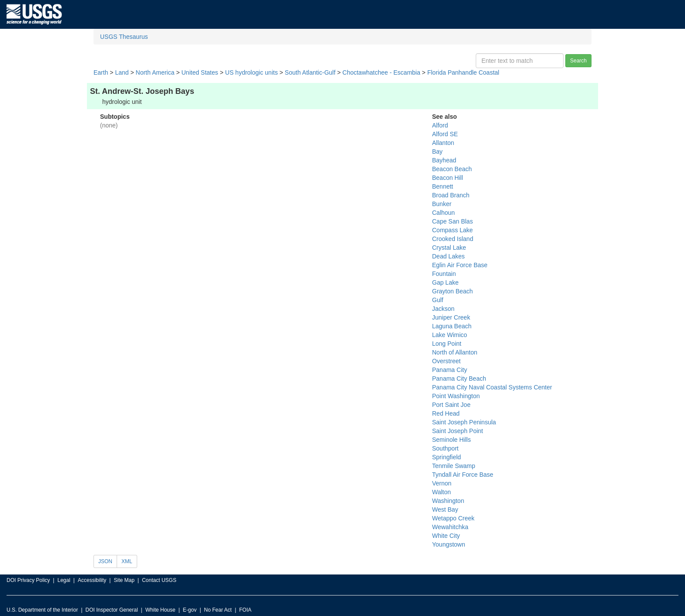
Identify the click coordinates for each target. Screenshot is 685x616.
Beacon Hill (448, 178)
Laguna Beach (452, 326)
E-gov (190, 610)
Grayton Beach (452, 291)
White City (446, 536)
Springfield (446, 457)
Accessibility (92, 580)
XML (127, 561)
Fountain (444, 274)
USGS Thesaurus (124, 37)
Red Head (446, 413)
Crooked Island (453, 239)
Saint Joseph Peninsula (464, 422)
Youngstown (449, 544)
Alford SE (445, 134)
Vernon (442, 483)
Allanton (443, 143)
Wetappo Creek (453, 518)
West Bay (445, 509)
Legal (64, 580)
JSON (105, 561)
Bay (437, 151)
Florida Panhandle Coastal (463, 72)
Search (578, 61)
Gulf (438, 300)
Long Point (447, 344)
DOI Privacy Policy (28, 580)
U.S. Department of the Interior (42, 610)
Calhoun (443, 213)
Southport (445, 448)
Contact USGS (159, 580)
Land (122, 72)
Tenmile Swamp (454, 466)
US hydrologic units (251, 72)
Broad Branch (451, 195)
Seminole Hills (451, 440)
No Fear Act (218, 610)
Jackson (443, 309)
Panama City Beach (459, 379)
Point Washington (456, 396)
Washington (448, 501)
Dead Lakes (448, 256)
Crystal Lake (449, 248)
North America (155, 72)
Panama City (450, 370)
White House (161, 610)
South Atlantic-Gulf (310, 72)
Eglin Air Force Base (460, 265)
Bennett (443, 186)
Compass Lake (452, 230)
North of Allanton (455, 352)
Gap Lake (445, 282)
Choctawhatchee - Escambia (381, 72)
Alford (440, 125)
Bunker (442, 204)
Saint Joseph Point (458, 431)
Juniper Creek (451, 317)
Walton (441, 492)
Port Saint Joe (451, 405)
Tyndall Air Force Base (463, 475)
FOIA (246, 610)
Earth (101, 72)
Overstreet (446, 361)
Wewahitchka (450, 527)
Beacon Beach (452, 169)
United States (200, 72)
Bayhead (444, 160)
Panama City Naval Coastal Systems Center (492, 387)
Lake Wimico (450, 335)
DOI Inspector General (112, 610)
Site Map (124, 580)
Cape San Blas (452, 221)
